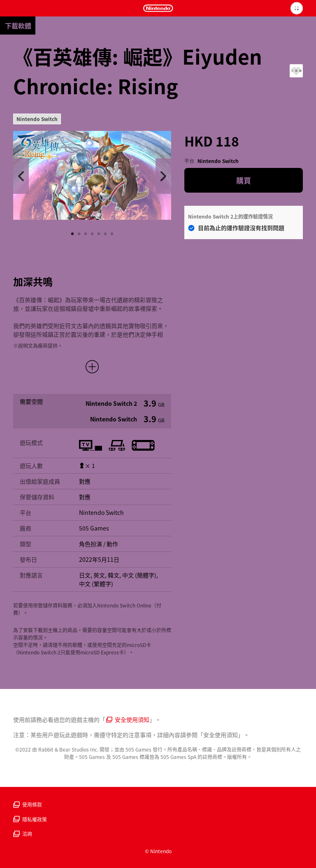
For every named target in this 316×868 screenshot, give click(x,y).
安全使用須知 (128, 719)
